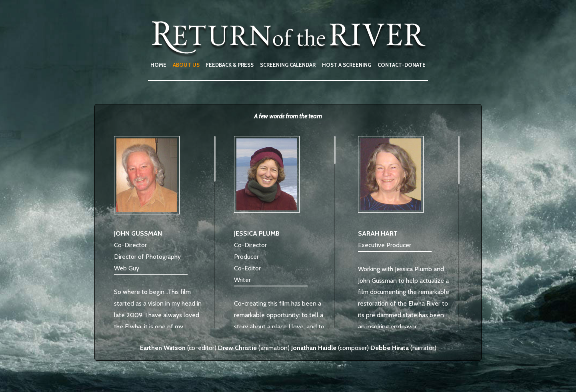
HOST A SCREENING (347, 65)
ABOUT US (186, 65)
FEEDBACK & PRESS (230, 65)
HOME (158, 65)
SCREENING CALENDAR (288, 65)
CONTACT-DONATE (402, 65)
